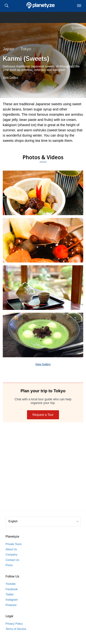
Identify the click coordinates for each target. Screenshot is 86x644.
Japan (10, 49)
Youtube (11, 584)
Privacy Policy (14, 624)
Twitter (10, 594)
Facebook (12, 589)
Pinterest (11, 605)
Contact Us (12, 560)
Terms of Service (16, 629)
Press (9, 565)
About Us (11, 549)
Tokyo (27, 49)
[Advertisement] (43, 469)
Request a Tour (43, 415)
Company (11, 555)
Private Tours (14, 544)
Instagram (12, 600)
